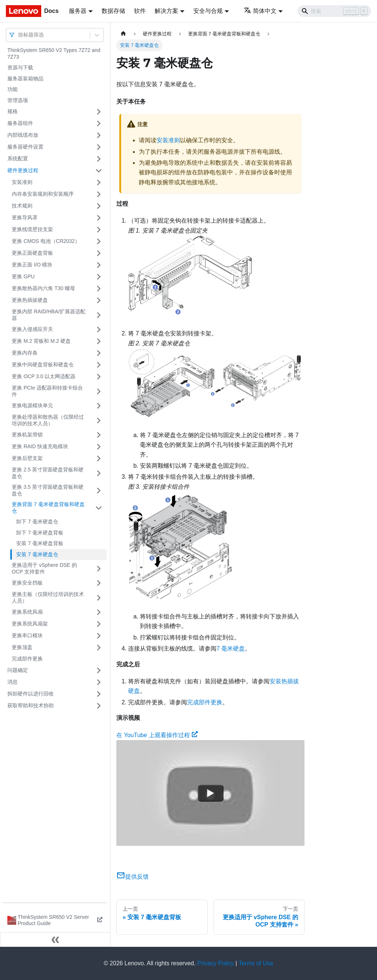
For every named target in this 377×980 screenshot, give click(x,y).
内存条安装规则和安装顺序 (43, 194)
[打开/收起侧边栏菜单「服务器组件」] (99, 123)
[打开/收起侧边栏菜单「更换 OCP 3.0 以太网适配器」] (99, 377)
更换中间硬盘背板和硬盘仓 (43, 365)
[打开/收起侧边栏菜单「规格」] (99, 112)
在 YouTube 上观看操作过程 (157, 735)
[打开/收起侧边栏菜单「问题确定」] (99, 670)
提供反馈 (133, 877)
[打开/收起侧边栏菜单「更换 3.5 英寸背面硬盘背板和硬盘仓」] (99, 490)
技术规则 (22, 206)
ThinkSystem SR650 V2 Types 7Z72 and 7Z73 (54, 53)
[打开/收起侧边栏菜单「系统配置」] (99, 159)
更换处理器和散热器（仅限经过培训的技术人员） (48, 420)
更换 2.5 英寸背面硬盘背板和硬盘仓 (48, 473)
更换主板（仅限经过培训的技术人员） (48, 597)
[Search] (334, 11)
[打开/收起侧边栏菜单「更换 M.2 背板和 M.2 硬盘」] (99, 341)
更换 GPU (23, 276)
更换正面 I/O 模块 (32, 265)
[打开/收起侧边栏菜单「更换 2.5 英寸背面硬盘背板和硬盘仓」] (99, 473)
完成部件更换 (27, 659)
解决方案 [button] (166, 11)
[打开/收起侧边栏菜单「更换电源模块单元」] (99, 406)
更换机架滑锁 (27, 435)
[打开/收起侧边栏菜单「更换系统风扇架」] (99, 624)
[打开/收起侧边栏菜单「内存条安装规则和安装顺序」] (99, 194)
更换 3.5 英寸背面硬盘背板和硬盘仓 (48, 490)
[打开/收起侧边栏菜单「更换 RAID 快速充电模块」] (99, 447)
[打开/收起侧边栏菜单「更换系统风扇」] (99, 612)
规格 (13, 111)
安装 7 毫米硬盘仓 (37, 554)
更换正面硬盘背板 (32, 253)
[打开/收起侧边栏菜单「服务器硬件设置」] (99, 147)
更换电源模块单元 (32, 405)
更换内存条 (25, 353)
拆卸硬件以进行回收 (31, 694)
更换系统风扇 (27, 612)
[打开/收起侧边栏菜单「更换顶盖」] (99, 648)
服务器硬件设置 (25, 147)
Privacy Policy (216, 963)
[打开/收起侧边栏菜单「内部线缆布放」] (99, 135)
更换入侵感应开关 (32, 329)
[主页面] (123, 34)
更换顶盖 (22, 647)
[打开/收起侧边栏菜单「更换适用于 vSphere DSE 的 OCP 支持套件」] (99, 569)
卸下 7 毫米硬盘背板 (40, 533)
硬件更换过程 (23, 170)
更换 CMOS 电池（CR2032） (46, 241)
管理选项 (18, 100)
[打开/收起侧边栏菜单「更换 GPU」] (99, 277)
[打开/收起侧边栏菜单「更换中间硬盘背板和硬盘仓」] (99, 365)
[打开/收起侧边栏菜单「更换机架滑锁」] (99, 435)
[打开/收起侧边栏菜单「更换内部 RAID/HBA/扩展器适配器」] (99, 315)
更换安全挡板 (27, 583)
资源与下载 (20, 67)
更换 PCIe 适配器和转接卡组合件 (47, 391)
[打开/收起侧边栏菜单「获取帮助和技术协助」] (99, 706)
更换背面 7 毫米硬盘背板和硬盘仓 (48, 508)
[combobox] (19, 35)
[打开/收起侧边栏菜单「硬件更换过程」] (99, 171)
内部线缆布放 (23, 135)
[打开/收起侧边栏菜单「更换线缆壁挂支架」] (99, 230)
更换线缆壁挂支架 (32, 229)
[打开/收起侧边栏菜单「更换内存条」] (99, 353)
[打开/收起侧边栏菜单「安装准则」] (99, 182)
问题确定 (18, 670)
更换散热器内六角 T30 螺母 (43, 288)
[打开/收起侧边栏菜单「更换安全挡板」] (99, 583)
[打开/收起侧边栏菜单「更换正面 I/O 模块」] (99, 265)
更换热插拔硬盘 (30, 300)
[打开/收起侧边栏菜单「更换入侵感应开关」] (99, 329)
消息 (13, 682)
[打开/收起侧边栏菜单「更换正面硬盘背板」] (99, 253)
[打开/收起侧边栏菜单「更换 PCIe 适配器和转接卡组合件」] (99, 391)
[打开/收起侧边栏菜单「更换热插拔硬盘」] (99, 300)
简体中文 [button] (260, 11)
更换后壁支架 (27, 458)
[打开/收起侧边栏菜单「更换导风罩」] (99, 218)
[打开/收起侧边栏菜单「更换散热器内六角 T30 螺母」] (99, 289)
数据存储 (113, 11)
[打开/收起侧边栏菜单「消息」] (99, 682)
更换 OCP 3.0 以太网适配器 (44, 376)
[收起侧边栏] (55, 939)
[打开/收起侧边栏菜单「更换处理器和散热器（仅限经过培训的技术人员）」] (99, 420)
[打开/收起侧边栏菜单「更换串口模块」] (99, 636)
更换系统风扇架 (30, 624)
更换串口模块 (27, 635)
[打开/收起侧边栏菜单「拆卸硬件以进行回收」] (99, 694)
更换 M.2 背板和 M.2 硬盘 (41, 341)
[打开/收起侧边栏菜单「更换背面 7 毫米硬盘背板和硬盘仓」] (99, 508)
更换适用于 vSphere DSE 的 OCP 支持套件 (44, 568)
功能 (13, 89)
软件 (140, 11)
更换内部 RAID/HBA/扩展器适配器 (49, 315)
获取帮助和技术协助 (31, 705)
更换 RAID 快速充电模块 (40, 446)
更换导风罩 (25, 217)
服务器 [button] (78, 11)
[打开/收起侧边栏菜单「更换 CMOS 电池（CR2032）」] (99, 241)
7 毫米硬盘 (231, 648)
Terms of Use (256, 963)
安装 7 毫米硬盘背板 (40, 543)
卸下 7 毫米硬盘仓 (37, 522)
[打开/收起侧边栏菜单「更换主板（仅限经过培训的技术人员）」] (99, 598)
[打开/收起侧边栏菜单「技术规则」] (99, 206)
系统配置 (18, 158)
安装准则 (22, 182)
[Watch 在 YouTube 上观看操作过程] (211, 793)
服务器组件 (20, 123)
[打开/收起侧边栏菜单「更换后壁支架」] (99, 458)
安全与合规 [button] (208, 11)
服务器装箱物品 (25, 79)
